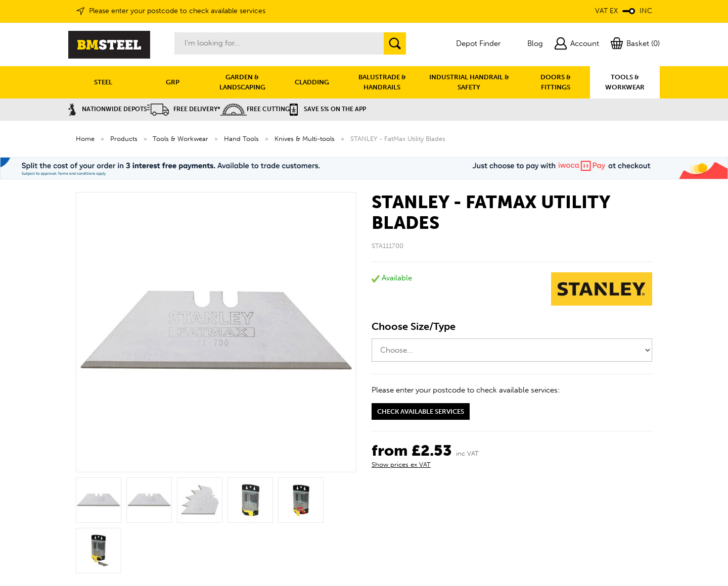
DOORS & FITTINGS (556, 82)
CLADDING (312, 82)
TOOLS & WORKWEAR (625, 82)
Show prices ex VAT (401, 465)
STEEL (103, 82)
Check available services (421, 411)
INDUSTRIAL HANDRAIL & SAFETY (469, 82)
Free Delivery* (184, 109)
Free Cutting (255, 109)
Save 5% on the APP (328, 109)
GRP (173, 82)
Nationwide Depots (108, 109)
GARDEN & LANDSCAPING (242, 82)
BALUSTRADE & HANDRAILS (382, 82)
